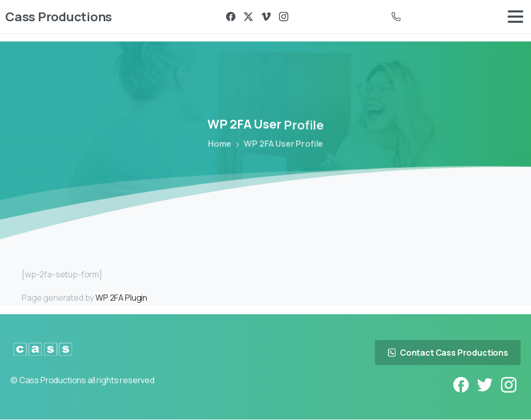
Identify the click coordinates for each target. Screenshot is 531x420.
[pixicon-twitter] (485, 385)
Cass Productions (59, 16)
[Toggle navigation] (515, 17)
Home (219, 144)
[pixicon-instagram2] (509, 386)
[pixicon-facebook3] (461, 384)
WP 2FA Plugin (121, 298)
